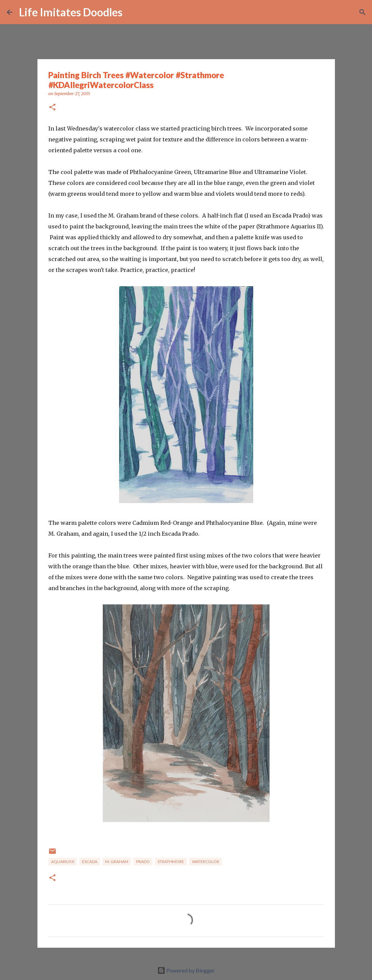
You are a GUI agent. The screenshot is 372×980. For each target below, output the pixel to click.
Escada (90, 862)
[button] (52, 108)
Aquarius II (63, 862)
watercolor (206, 862)
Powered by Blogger (186, 970)
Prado (143, 862)
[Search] (132, 12)
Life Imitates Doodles (71, 12)
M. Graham (117, 862)
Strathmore (171, 862)
